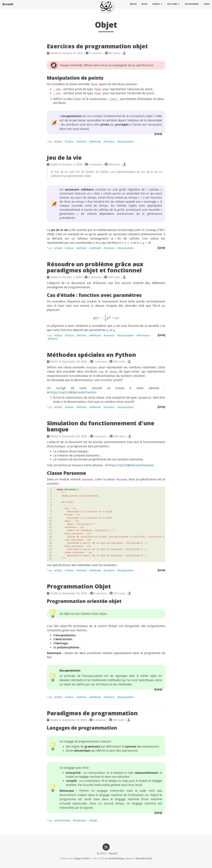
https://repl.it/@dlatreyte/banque (131, 465)
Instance (110, 141)
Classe (70, 141)
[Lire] (158, 134)
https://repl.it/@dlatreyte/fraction (73, 392)
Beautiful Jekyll (144, 858)
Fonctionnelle (63, 820)
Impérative (80, 820)
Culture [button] (172, 7)
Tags (207, 7)
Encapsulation (126, 141)
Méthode (96, 141)
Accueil (8, 7)
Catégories (192, 7)
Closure (53, 339)
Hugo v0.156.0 (82, 858)
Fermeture (144, 335)
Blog (144, 7)
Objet (59, 141)
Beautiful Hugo (117, 858)
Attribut (82, 141)
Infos (133, 7)
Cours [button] (156, 7)
